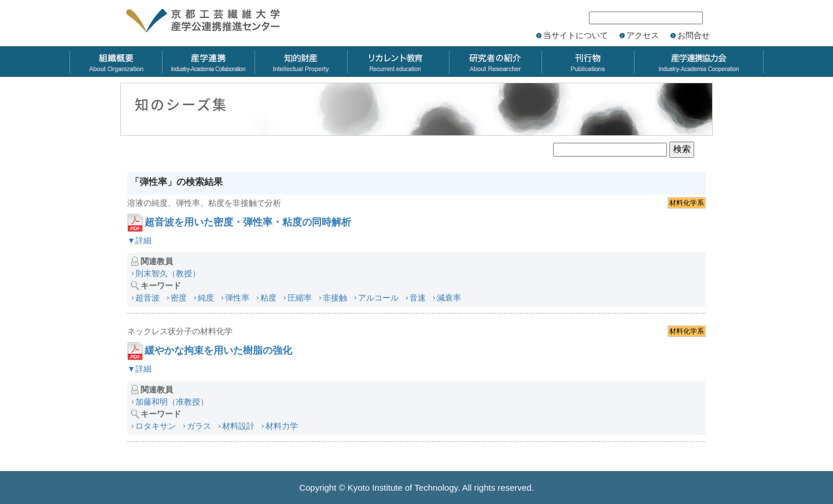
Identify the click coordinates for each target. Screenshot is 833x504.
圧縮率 (300, 298)
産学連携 (208, 62)
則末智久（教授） (168, 273)
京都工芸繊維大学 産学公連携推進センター (215, 22)
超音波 (148, 298)
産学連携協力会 (699, 62)
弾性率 (237, 298)
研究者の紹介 (495, 62)
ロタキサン (156, 426)
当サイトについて (576, 35)
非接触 (335, 298)
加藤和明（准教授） (172, 402)
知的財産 (301, 62)
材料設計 (238, 426)
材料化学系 (687, 203)
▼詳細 (139, 240)
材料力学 (282, 426)
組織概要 (116, 62)
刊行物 (588, 62)
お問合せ (694, 35)
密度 (179, 298)
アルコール (378, 298)
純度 (206, 298)
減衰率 (449, 298)
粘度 (268, 298)
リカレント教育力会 (398, 62)
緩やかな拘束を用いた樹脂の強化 (218, 351)
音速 (418, 298)
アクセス (643, 35)
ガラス (199, 426)
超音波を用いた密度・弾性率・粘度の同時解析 (248, 222)
